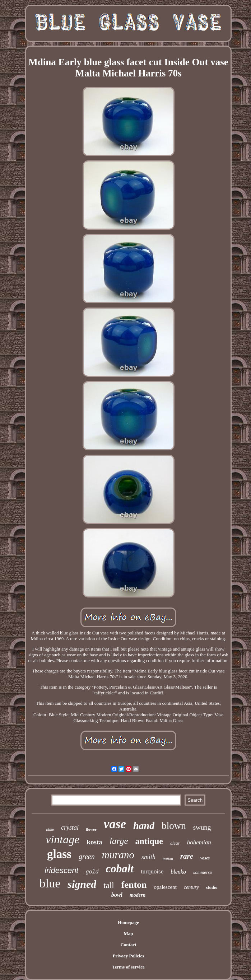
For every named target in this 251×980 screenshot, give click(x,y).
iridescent (61, 870)
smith (148, 857)
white (50, 829)
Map (129, 934)
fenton (134, 885)
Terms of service (128, 967)
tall (109, 885)
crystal (70, 827)
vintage (62, 839)
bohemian (199, 842)
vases (205, 858)
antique (149, 841)
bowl (117, 895)
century (191, 887)
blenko (178, 872)
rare (187, 856)
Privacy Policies (129, 956)
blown (174, 826)
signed (82, 884)
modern (138, 895)
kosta (94, 842)
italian (168, 859)
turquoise (152, 871)
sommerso (203, 872)
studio (212, 887)
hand (144, 826)
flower (91, 829)
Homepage (128, 922)
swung (202, 827)
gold (92, 872)
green (87, 857)
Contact (128, 945)
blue (50, 883)
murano (118, 855)
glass (59, 854)
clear (175, 843)
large (119, 841)
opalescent (165, 887)
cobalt (120, 869)
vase (115, 824)
